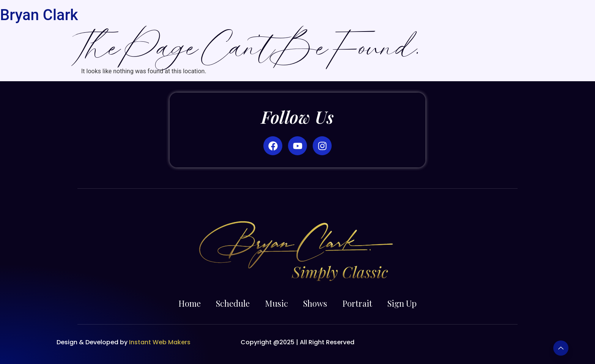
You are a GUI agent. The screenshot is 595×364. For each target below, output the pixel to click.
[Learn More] (561, 348)
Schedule (233, 303)
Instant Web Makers (161, 342)
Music (276, 303)
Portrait (357, 303)
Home (190, 303)
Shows (315, 303)
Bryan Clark (39, 15)
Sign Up (402, 303)
